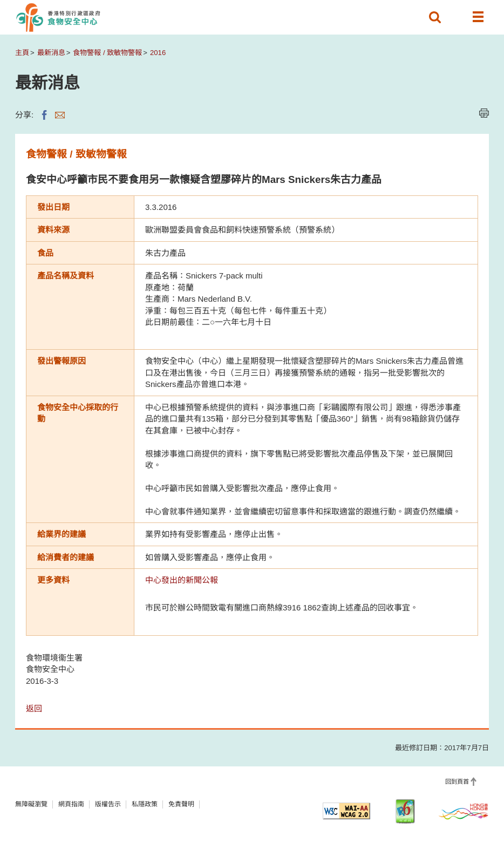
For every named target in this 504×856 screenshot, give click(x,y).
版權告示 (108, 804)
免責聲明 (181, 804)
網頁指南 (71, 804)
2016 (158, 53)
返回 (34, 708)
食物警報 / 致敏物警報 (107, 53)
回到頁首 (457, 782)
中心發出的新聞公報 (182, 580)
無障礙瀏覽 (31, 804)
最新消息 (51, 53)
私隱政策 (145, 804)
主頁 (22, 53)
